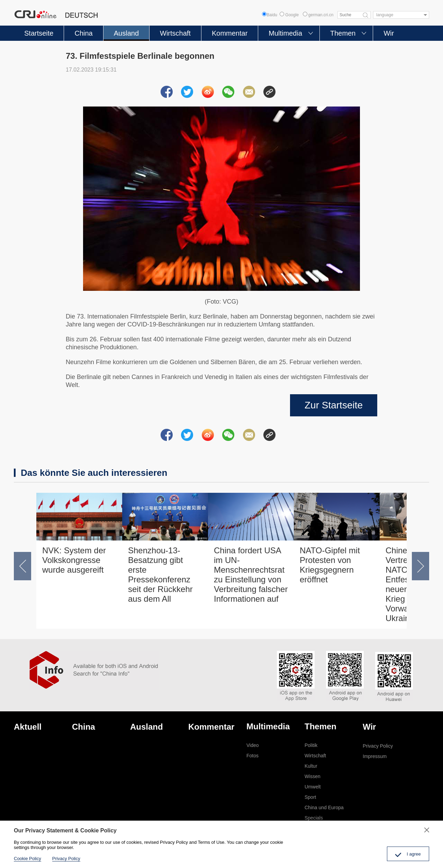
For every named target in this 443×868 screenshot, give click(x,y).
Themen (343, 33)
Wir (389, 33)
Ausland (126, 33)
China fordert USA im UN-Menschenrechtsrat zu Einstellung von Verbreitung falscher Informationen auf (251, 575)
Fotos (252, 756)
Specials (314, 818)
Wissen (313, 776)
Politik (311, 745)
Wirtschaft (175, 33)
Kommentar (230, 33)
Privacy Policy (378, 746)
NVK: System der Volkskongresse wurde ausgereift (74, 560)
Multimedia (285, 33)
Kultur (311, 766)
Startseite (39, 33)
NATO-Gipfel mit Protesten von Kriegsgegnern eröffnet (330, 565)
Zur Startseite (334, 405)
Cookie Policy (28, 858)
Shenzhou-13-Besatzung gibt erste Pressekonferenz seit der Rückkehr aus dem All (160, 575)
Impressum (375, 756)
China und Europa (324, 807)
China (83, 33)
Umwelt (313, 787)
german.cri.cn (318, 15)
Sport (310, 797)
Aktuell (28, 727)
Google (289, 15)
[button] (22, 566)
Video (253, 745)
